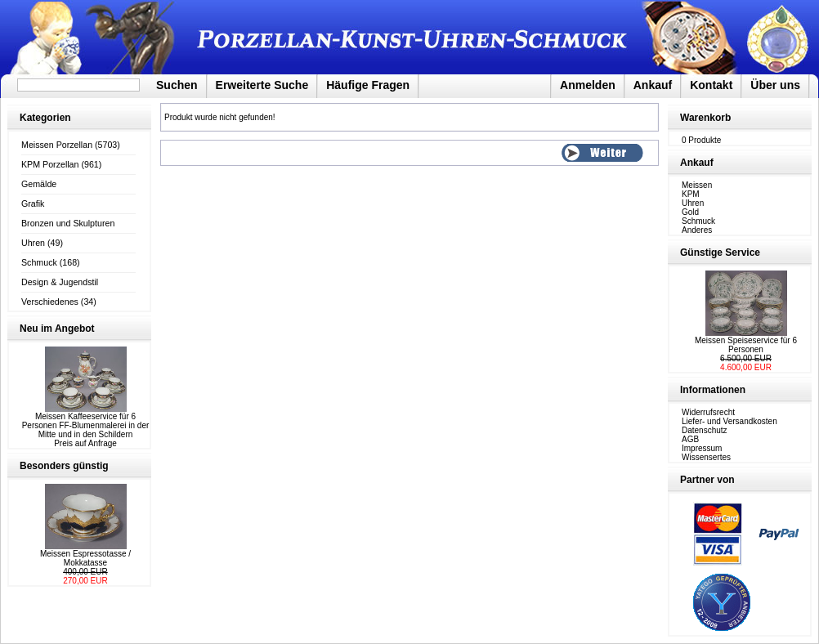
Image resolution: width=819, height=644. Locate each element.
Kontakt (711, 85)
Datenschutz (705, 430)
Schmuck (39, 262)
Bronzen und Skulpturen (68, 223)
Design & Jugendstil (60, 282)
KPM (691, 194)
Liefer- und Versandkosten (729, 421)
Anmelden (588, 85)
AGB (690, 439)
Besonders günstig (64, 466)
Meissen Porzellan (57, 145)
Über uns (775, 85)
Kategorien (45, 118)
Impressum (702, 448)
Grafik (33, 203)
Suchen (177, 85)
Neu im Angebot (57, 329)
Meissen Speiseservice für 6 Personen (746, 345)
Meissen (697, 185)
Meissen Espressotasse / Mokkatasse (85, 558)
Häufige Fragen (368, 85)
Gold (690, 212)
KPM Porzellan (50, 164)
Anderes (697, 230)
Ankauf (653, 85)
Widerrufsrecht (708, 412)
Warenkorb (705, 118)
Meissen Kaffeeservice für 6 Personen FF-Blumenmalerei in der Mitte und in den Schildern (86, 425)
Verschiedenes (50, 302)
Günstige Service (720, 253)
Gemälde (39, 184)
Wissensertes (706, 457)
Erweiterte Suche (262, 85)
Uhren (33, 243)
